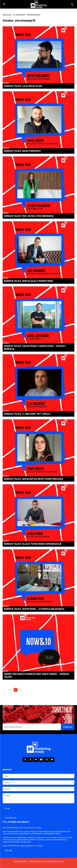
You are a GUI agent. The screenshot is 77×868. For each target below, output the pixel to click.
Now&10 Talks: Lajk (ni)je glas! (23, 86)
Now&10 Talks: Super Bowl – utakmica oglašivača (34, 609)
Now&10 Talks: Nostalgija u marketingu (28, 281)
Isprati (6, 671)
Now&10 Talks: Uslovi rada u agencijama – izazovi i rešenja (35, 347)
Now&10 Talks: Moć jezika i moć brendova (29, 216)
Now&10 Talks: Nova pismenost (23, 151)
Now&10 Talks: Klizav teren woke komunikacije (33, 544)
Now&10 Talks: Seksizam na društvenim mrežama (34, 479)
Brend (6, 213)
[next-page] (26, 690)
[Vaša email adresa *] (32, 727)
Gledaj (6, 83)
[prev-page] (5, 690)
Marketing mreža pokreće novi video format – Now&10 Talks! (36, 675)
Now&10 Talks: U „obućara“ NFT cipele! (27, 414)
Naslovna (7, 15)
